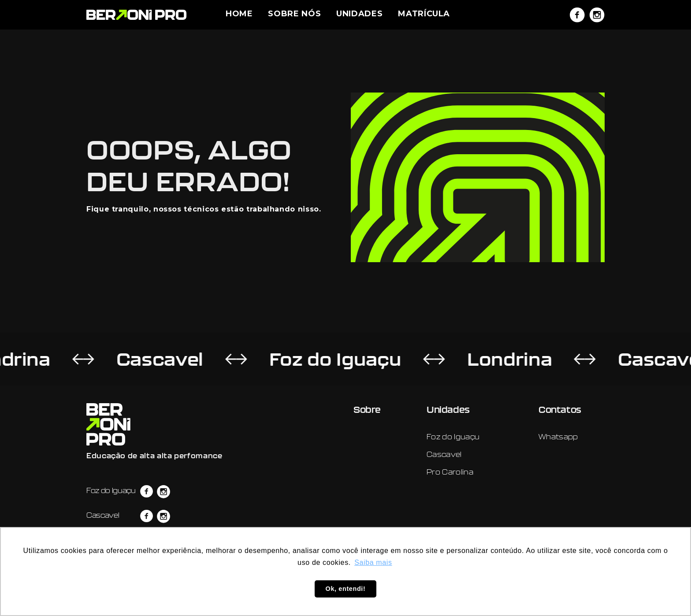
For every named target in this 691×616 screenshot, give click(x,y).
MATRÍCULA (424, 14)
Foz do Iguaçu (308, 359)
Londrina (483, 359)
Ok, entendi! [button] (346, 589)
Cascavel (133, 359)
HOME (239, 14)
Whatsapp (558, 437)
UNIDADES (359, 14)
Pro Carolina (450, 472)
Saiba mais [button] (373, 562)
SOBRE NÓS (294, 14)
